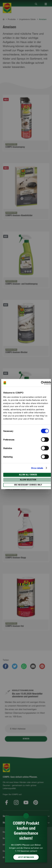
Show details (37, 468)
